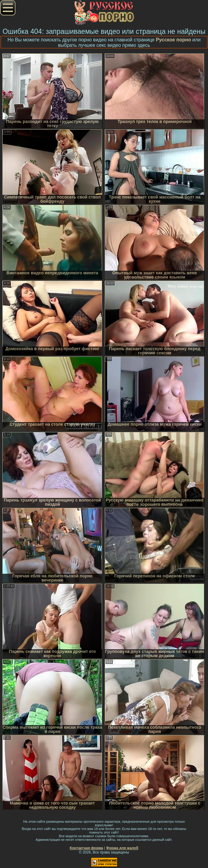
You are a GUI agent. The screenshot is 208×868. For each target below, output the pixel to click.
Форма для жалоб (122, 848)
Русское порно (173, 40)
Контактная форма (86, 848)
